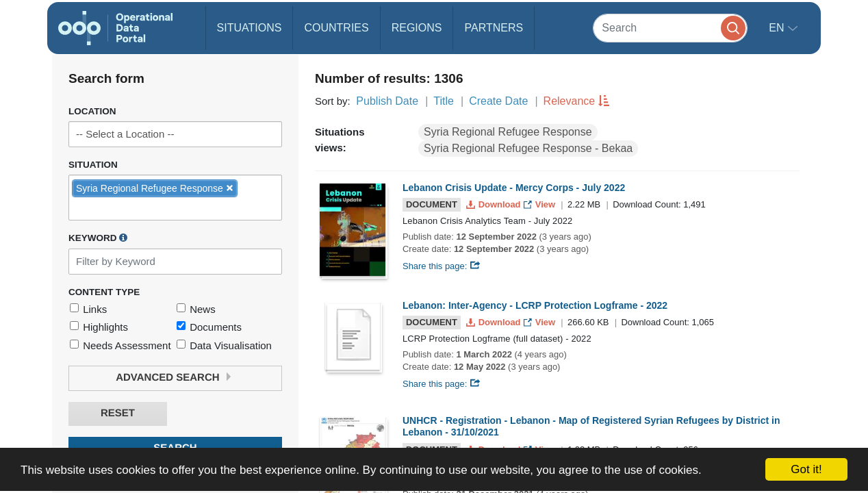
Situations (250, 28)
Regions (417, 28)
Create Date (498, 101)
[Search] (670, 28)
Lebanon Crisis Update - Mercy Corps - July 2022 (514, 188)
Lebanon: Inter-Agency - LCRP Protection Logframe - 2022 (535, 305)
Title (444, 101)
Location (92, 111)
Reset (118, 413)
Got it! (806, 469)
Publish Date (387, 101)
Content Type (104, 292)
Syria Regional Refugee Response (508, 132)
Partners (494, 28)
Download (495, 204)
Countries (336, 28)
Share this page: (442, 266)
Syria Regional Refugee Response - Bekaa (528, 148)
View (540, 204)
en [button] (778, 28)
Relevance (570, 101)
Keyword (98, 238)
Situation (93, 165)
